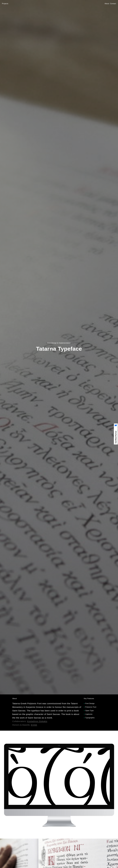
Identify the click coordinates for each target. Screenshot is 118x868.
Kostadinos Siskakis (37, 721)
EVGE (34, 725)
